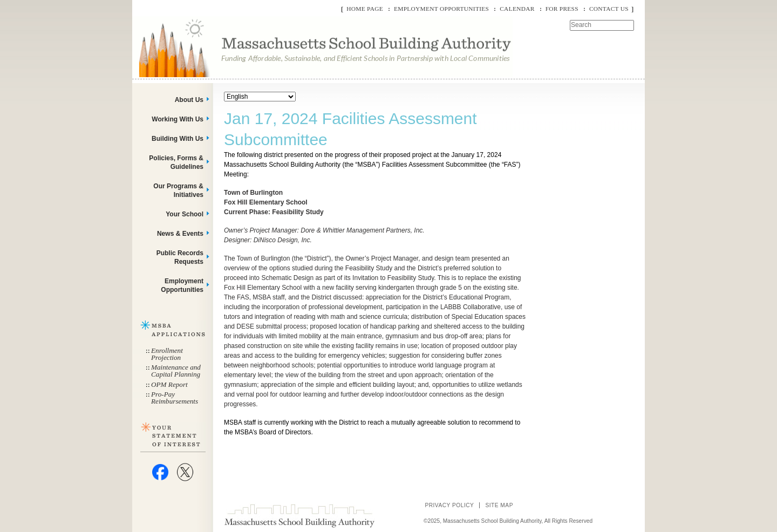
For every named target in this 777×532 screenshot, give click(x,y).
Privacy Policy (449, 505)
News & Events (180, 234)
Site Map (499, 505)
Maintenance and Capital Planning (176, 371)
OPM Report (169, 384)
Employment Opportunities (441, 9)
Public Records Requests (180, 257)
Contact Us (609, 9)
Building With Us (178, 139)
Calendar (517, 9)
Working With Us (178, 119)
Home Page (365, 9)
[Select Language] (260, 97)
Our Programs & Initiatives (178, 190)
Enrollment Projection (167, 354)
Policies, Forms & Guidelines (176, 162)
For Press (562, 9)
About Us (189, 100)
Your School (185, 214)
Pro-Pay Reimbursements (175, 398)
